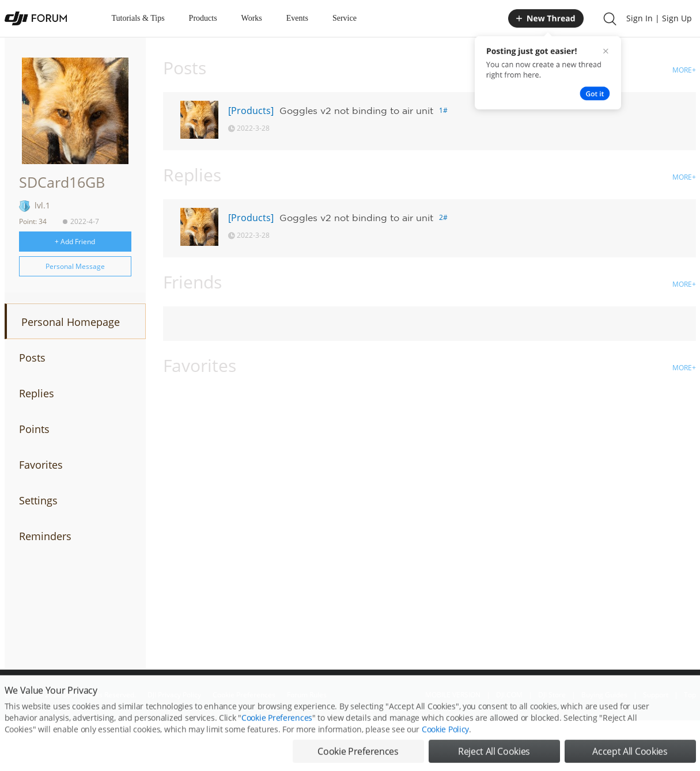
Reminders (45, 536)
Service (345, 18)
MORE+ (684, 70)
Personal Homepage (71, 322)
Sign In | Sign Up (659, 18)
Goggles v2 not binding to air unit (356, 111)
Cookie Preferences (277, 732)
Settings (38, 500)
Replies (37, 393)
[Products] (251, 111)
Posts (32, 358)
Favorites (41, 465)
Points (34, 429)
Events (297, 18)
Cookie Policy (445, 743)
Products (203, 18)
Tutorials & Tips (138, 18)
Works (252, 18)
